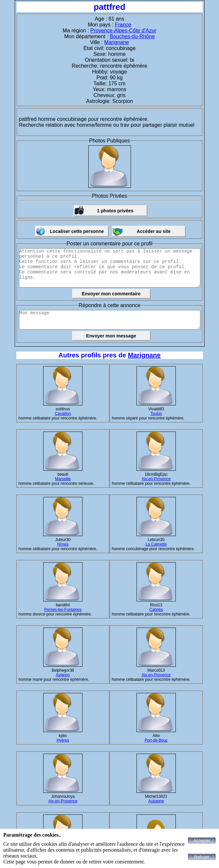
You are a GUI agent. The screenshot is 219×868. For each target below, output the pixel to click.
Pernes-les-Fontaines (63, 610)
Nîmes (63, 544)
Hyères (63, 740)
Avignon (63, 675)
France (123, 25)
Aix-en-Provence (156, 479)
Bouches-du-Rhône (132, 36)
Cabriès (156, 610)
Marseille (63, 479)
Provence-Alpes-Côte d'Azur (123, 31)
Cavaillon (63, 414)
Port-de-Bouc (156, 740)
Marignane (117, 42)
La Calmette (156, 544)
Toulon (156, 414)
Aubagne (156, 801)
